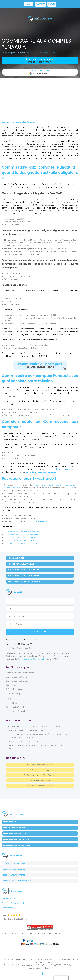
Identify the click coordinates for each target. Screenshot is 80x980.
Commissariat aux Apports (17, 677)
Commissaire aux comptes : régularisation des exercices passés (33, 726)
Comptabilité (11, 685)
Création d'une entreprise (14, 863)
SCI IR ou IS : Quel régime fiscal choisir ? (23, 741)
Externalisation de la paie (16, 707)
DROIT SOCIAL (12, 703)
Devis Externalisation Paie (21, 564)
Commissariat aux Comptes (17, 681)
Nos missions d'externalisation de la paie (21, 543)
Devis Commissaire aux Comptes (23, 570)
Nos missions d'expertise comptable (19, 540)
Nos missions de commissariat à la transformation (25, 535)
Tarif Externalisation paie (40, 780)
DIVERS (9, 699)
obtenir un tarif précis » (40, 62)
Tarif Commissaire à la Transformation (40, 775)
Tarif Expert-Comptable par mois (40, 786)
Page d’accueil (63, 469)
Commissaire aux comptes (14, 869)
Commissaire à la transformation (18, 881)
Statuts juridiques (15, 694)
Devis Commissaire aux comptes (41, 472)
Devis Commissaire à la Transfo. (24, 582)
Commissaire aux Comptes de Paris (33, 659)
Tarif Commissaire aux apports (40, 770)
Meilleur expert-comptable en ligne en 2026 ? (25, 730)
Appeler (41, 4)
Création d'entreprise (15, 689)
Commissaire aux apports (14, 875)
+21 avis (40, 72)
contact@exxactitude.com (21, 648)
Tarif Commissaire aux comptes (40, 765)
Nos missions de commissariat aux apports (22, 532)
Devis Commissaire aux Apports (23, 576)
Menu (29, 4)
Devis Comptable (16, 558)
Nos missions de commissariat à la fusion (21, 538)
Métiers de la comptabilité (17, 711)
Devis (52, 4)
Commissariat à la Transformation (20, 673)
